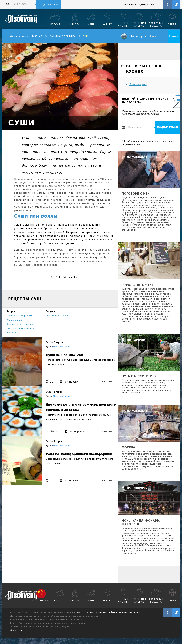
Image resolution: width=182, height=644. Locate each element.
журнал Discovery (21, 596)
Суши (86, 36)
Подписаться (49, 4)
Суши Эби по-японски (57, 316)
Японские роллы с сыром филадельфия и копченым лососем (21, 328)
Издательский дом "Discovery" (21, 19)
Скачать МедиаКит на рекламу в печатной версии (101, 612)
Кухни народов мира (62, 36)
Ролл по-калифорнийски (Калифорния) (79, 454)
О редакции (16, 630)
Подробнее (107, 381)
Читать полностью (64, 277)
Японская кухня (62, 347)
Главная (37, 36)
